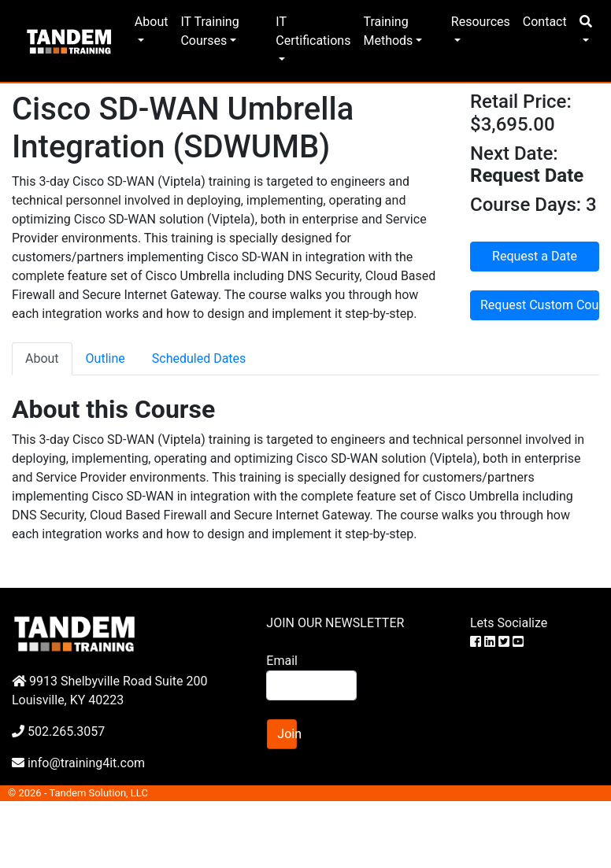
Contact (545, 22)
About (152, 22)
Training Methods (388, 31)
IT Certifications (313, 31)
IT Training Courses (209, 31)
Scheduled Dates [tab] (199, 358)
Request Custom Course (540, 305)
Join (287, 734)
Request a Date (535, 256)
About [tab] (42, 358)
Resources (481, 22)
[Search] (311, 685)
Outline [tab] (106, 358)
